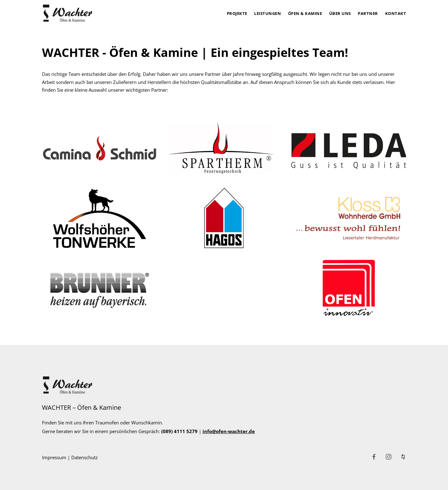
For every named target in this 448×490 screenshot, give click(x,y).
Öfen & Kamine (305, 13)
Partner (368, 13)
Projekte (237, 13)
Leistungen (268, 13)
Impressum (54, 457)
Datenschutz (84, 457)
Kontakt (396, 13)
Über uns (340, 13)
